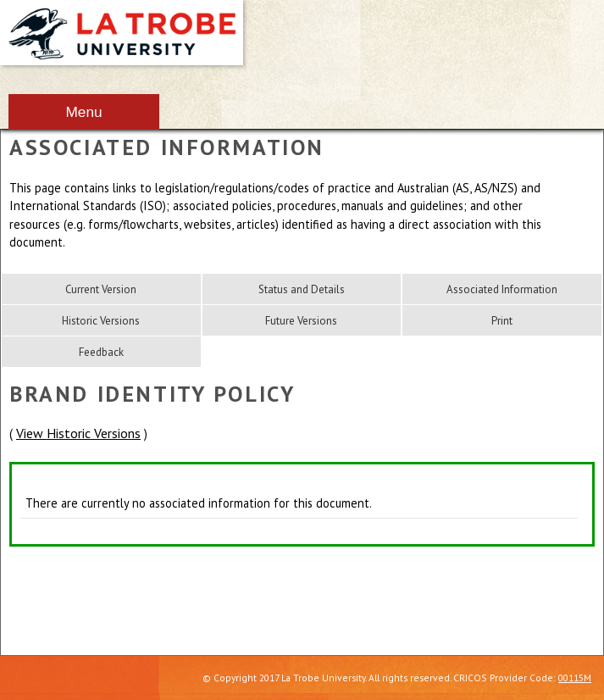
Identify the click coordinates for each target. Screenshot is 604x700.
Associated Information (502, 289)
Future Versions (301, 321)
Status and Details (302, 289)
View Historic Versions (78, 433)
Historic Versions (101, 321)
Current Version (101, 289)
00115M (575, 678)
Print (502, 321)
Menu (83, 112)
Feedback (101, 352)
